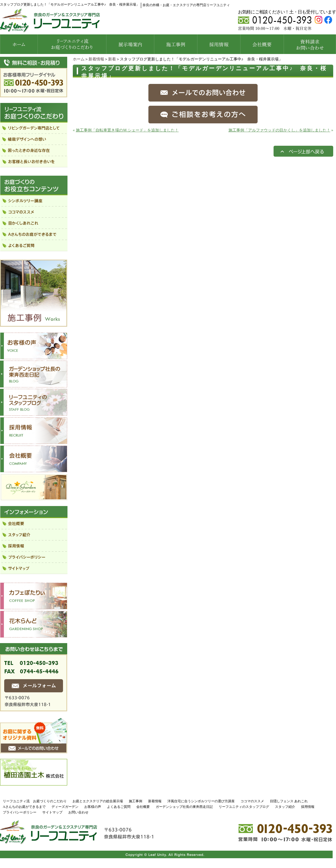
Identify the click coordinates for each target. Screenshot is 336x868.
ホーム (79, 59)
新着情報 (96, 59)
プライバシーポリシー (20, 812)
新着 (112, 59)
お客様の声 (93, 807)
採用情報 (308, 807)
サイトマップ (52, 812)
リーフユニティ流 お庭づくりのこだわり (35, 801)
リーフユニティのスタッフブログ (244, 807)
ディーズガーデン (65, 807)
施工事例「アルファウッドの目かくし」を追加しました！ (279, 130)
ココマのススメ (252, 801)
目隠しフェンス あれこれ (289, 801)
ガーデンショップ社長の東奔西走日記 (184, 807)
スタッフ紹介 (285, 807)
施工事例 (136, 801)
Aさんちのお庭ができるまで (24, 807)
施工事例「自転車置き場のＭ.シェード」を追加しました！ (127, 130)
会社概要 (143, 807)
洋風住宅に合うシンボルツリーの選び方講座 (201, 801)
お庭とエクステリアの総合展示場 (98, 801)
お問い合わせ (78, 812)
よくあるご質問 (119, 807)
